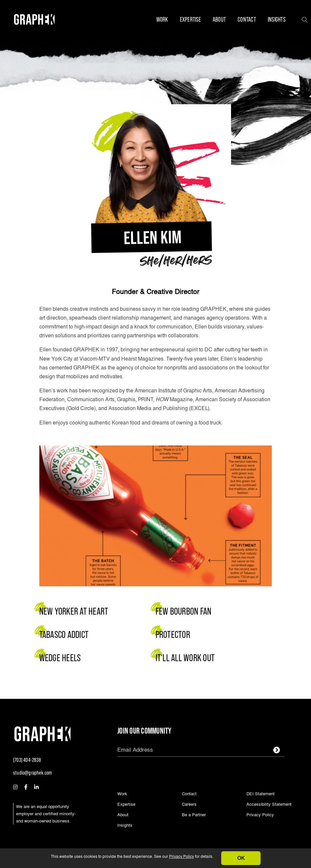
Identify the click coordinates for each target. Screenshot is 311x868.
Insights (277, 19)
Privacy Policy (182, 856)
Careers (189, 805)
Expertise (190, 19)
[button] (305, 19)
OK (241, 858)
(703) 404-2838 (27, 760)
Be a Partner (194, 815)
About (219, 19)
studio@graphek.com (33, 773)
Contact (247, 19)
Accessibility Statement (269, 805)
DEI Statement (261, 794)
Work (162, 19)
